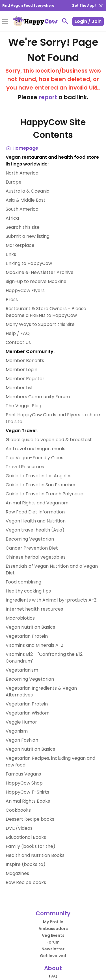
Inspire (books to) (26, 864)
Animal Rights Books (28, 801)
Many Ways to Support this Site (40, 324)
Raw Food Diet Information (35, 512)
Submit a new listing (28, 236)
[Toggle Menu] (5, 22)
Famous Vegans (23, 774)
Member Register (25, 379)
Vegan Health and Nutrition (36, 521)
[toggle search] (65, 21)
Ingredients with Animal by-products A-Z (51, 600)
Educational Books (26, 837)
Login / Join (88, 21)
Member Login (21, 370)
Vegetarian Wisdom (28, 713)
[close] (101, 6)
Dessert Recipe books (30, 819)
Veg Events (53, 935)
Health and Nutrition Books (35, 855)
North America (22, 173)
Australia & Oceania (28, 191)
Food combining (23, 582)
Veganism (17, 731)
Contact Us (18, 342)
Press (12, 300)
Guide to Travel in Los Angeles (39, 476)
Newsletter (53, 949)
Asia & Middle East (26, 200)
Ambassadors (53, 929)
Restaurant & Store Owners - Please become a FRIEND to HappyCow (46, 312)
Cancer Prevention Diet (32, 548)
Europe (14, 182)
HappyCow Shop (24, 783)
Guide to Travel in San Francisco (41, 485)
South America (22, 209)
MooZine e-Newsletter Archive (40, 272)
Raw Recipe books (26, 882)
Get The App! (84, 6)
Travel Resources (25, 467)
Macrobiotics (20, 618)
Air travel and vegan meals (35, 449)
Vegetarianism (22, 670)
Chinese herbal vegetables (36, 557)
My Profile (53, 922)
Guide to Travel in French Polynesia (45, 494)
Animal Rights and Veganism (37, 503)
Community (53, 913)
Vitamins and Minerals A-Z (35, 645)
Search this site (23, 227)
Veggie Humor (21, 722)
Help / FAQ (18, 333)
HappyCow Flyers (25, 290)
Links (11, 254)
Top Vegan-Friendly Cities (34, 458)
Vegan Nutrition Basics (30, 627)
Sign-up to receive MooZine (36, 281)
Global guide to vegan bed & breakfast (49, 440)
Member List (19, 388)
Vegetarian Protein (27, 636)
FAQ (53, 976)
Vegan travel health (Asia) (35, 530)
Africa (12, 218)
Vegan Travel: (22, 431)
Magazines (17, 873)
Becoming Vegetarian (30, 539)
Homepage (22, 148)
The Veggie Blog (23, 406)
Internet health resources (34, 609)
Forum (53, 942)
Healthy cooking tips (28, 591)
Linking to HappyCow (29, 263)
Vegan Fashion (22, 740)
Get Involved (53, 956)
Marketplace (20, 245)
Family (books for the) (31, 846)
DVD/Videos (19, 828)
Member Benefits (25, 361)
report (48, 97)
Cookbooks (18, 810)
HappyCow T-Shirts (27, 792)
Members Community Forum (38, 397)
